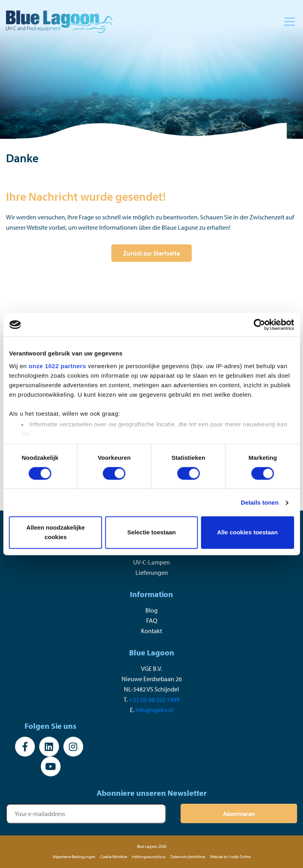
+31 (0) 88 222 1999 (154, 699)
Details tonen (260, 502)
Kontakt (151, 631)
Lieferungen (152, 572)
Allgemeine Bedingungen (74, 857)
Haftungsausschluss (149, 857)
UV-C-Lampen (151, 562)
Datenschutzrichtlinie (188, 857)
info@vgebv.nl (154, 710)
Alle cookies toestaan (247, 533)
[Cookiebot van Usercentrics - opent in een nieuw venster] (259, 325)
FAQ (152, 620)
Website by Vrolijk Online (230, 857)
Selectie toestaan (151, 533)
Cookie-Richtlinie (114, 857)
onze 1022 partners (57, 366)
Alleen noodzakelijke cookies (56, 533)
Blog (151, 610)
